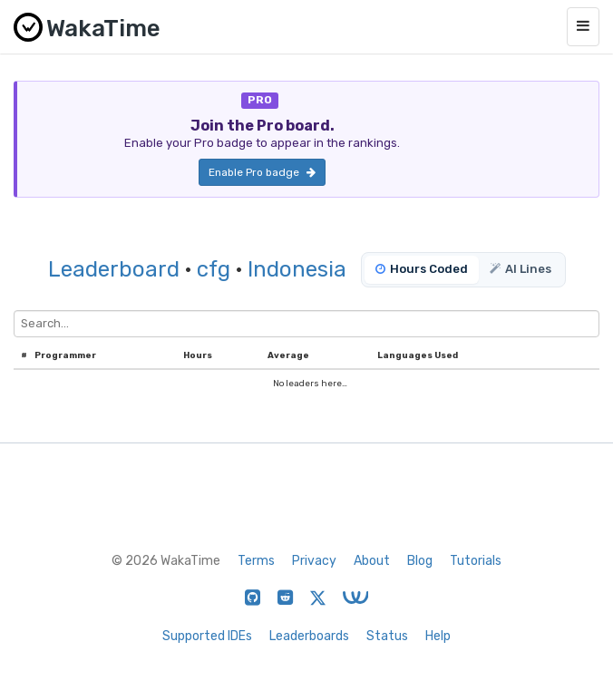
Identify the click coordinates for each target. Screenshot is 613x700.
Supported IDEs (207, 636)
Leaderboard (114, 269)
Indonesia (297, 269)
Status (387, 636)
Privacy (314, 561)
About (372, 561)
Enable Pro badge (262, 172)
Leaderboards (309, 636)
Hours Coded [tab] (422, 269)
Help (438, 636)
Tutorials (476, 561)
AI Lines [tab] (521, 269)
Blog (420, 561)
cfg (214, 269)
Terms (256, 561)
